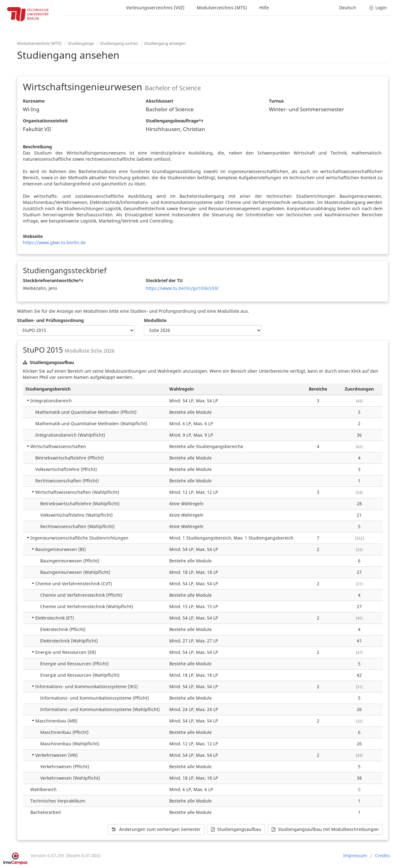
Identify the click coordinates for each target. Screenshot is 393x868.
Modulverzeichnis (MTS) (222, 8)
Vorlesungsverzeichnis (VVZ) (155, 8)
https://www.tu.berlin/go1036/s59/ (182, 288)
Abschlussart (160, 101)
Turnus (276, 101)
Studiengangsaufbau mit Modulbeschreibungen (325, 829)
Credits (382, 855)
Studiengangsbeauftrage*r (175, 121)
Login (378, 8)
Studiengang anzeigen (165, 43)
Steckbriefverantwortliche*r (53, 280)
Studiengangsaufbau (236, 829)
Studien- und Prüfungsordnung (50, 320)
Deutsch (348, 8)
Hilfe (264, 8)
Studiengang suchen (119, 43)
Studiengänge (81, 43)
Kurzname (34, 101)
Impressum (355, 855)
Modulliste (155, 320)
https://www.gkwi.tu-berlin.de (54, 242)
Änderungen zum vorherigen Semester (156, 829)
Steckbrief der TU (164, 280)
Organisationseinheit (45, 121)
